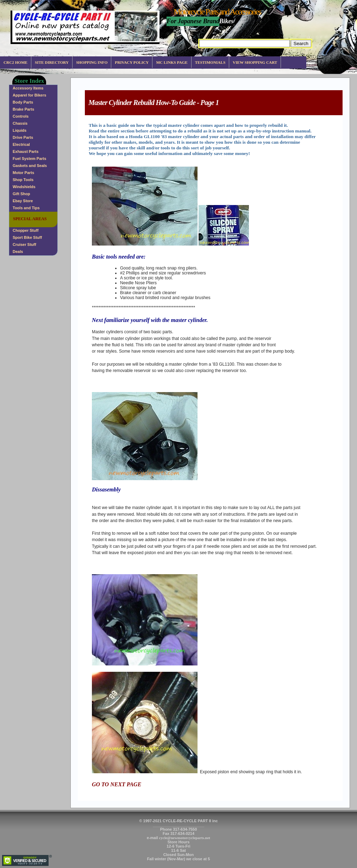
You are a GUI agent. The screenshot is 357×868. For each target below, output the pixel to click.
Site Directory (52, 62)
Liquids (20, 130)
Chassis (20, 123)
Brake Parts (23, 109)
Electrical (21, 144)
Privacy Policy (132, 62)
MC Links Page (172, 62)
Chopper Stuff (26, 230)
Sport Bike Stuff (27, 237)
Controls (21, 116)
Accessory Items (28, 88)
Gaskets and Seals (30, 166)
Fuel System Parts (29, 159)
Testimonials (210, 62)
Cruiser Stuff (24, 244)
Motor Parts (23, 173)
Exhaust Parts (26, 151)
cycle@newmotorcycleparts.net (185, 838)
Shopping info (92, 62)
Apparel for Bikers (29, 95)
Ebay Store (23, 201)
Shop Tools (23, 180)
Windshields (24, 187)
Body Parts (23, 102)
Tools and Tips (26, 208)
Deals (18, 252)
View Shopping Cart (255, 62)
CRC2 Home (15, 62)
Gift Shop (21, 194)
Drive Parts (23, 137)
